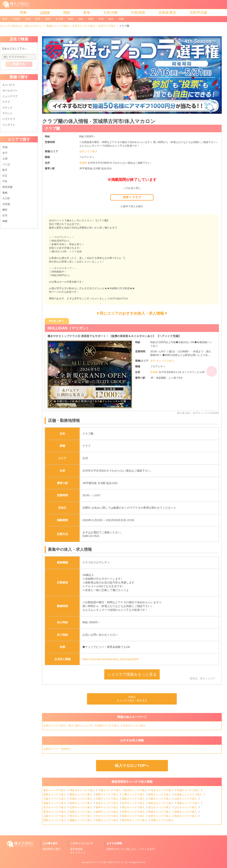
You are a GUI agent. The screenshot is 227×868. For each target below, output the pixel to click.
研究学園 (7, 187)
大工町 (6, 198)
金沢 (111, 19)
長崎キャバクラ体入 (186, 812)
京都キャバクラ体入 (160, 799)
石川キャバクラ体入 (55, 807)
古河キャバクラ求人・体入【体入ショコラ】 (69, 726)
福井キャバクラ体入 (107, 807)
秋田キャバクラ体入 (81, 803)
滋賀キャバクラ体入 (55, 803)
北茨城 (6, 204)
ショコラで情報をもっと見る (132, 674)
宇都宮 (16, 19)
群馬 (38, 19)
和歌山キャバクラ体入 (161, 803)
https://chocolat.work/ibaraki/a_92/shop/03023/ (111, 659)
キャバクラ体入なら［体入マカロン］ (21, 26)
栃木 (5, 19)
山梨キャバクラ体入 (55, 816)
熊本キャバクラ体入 (55, 820)
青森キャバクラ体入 (188, 803)
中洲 (101, 19)
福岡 (91, 19)
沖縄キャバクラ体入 (162, 820)
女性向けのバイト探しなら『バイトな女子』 (132, 849)
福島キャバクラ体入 (134, 799)
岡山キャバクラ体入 (134, 807)
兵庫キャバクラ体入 (107, 799)
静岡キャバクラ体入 (107, 794)
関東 (23, 13)
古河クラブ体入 (107, 26)
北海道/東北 (167, 13)
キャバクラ (9, 85)
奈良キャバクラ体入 (107, 803)
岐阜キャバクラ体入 (160, 794)
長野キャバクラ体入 (134, 812)
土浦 (5, 159)
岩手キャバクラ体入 (134, 803)
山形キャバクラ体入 (186, 799)
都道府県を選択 (51, 849)
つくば (6, 164)
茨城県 (83, 163)
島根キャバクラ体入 (160, 812)
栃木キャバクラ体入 (136, 790)
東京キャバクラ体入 (55, 790)
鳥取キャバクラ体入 (81, 812)
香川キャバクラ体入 (81, 816)
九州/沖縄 (110, 13)
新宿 (48, 19)
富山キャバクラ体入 (160, 807)
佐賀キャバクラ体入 (160, 816)
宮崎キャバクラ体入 (107, 820)
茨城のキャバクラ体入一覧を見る (132, 699)
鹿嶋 (5, 193)
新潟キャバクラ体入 (55, 812)
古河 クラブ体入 (88, 151)
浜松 (81, 19)
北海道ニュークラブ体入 (188, 794)
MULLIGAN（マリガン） (69, 328)
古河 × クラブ (132, 197)
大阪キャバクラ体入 (55, 799)
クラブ (6, 102)
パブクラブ (9, 119)
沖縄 (121, 19)
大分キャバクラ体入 (107, 816)
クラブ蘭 (52, 128)
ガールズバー (10, 91)
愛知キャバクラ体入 (81, 794)
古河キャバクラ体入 (84, 26)
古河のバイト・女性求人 (57, 749)
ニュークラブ (10, 96)
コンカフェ (9, 125)
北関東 (45, 13)
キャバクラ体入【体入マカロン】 (108, 862)
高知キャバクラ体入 (186, 816)
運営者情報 (76, 849)
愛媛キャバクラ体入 (81, 820)
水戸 (5, 153)
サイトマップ (78, 853)
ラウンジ (7, 113)
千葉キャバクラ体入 (110, 790)
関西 (67, 13)
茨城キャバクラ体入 (58, 26)
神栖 (5, 221)
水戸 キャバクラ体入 (162, 361)
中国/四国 (138, 13)
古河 (5, 215)
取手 (5, 170)
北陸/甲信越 (198, 13)
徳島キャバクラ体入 (134, 816)
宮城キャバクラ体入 (81, 799)
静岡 (71, 19)
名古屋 (59, 19)
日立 (5, 176)
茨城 (28, 19)
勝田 (5, 210)
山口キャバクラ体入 (186, 807)
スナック (7, 108)
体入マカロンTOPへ (132, 766)
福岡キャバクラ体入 (107, 812)
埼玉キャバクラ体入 (162, 790)
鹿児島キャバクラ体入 (135, 820)
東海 (87, 13)
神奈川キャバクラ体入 (82, 790)
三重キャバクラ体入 (134, 794)
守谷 (5, 181)
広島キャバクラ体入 (81, 807)
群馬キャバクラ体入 (55, 794)
